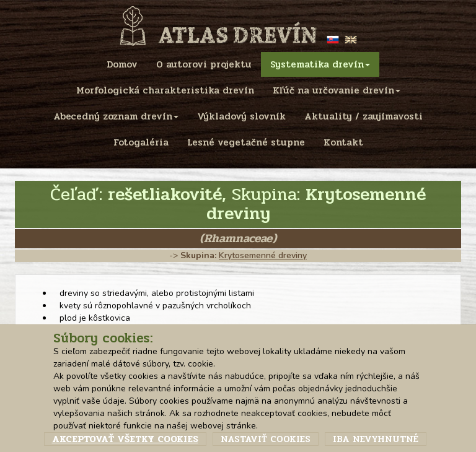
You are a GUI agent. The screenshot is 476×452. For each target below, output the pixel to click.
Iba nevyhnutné (376, 439)
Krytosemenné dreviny (263, 255)
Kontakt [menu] (343, 142)
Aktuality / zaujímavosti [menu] (364, 116)
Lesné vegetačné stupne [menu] (246, 142)
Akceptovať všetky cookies (125, 439)
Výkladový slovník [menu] (241, 116)
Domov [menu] (122, 64)
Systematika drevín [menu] (320, 64)
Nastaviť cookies (266, 439)
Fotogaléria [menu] (141, 142)
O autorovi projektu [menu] (204, 64)
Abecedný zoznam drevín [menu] (116, 116)
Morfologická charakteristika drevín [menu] (165, 90)
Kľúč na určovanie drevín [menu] (337, 90)
